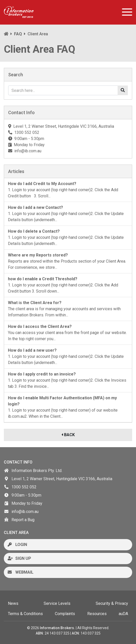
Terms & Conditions (25, 614)
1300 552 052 (24, 487)
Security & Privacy (112, 603)
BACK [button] (68, 435)
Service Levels (57, 603)
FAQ (18, 34)
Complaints (65, 614)
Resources (97, 614)
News (13, 603)
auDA (123, 614)
